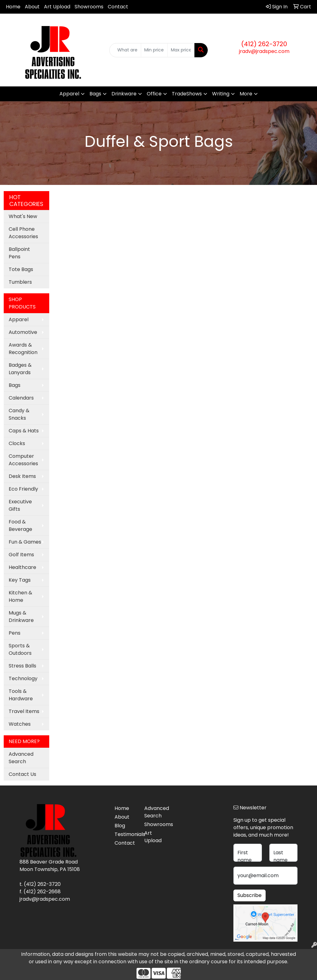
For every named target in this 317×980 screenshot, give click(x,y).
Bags (95, 94)
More (246, 94)
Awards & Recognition (23, 349)
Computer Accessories (23, 460)
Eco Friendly (23, 489)
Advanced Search (21, 758)
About (32, 7)
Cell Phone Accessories (23, 233)
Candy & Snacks (19, 414)
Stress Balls (22, 666)
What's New (23, 216)
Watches (20, 724)
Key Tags (20, 580)
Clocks (17, 443)
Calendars (21, 398)
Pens (15, 633)
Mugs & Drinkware (21, 617)
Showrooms (89, 7)
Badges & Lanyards (20, 369)
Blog (120, 826)
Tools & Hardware (21, 695)
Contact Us (22, 774)
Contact (118, 7)
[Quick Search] (125, 50)
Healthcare (22, 567)
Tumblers (20, 282)
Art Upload (57, 7)
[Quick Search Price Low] (154, 50)
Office (154, 94)
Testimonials (126, 834)
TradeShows (187, 94)
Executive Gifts (20, 505)
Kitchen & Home (20, 596)
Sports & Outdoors (20, 649)
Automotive (23, 332)
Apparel (69, 94)
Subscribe (250, 895)
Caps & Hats (24, 431)
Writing (221, 94)
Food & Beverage (20, 525)
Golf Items (21, 555)
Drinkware (124, 94)
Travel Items (24, 711)
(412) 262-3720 (264, 44)
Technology (23, 678)
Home (13, 7)
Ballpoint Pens (19, 253)
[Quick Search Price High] (181, 50)
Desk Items (22, 476)
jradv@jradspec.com (264, 51)
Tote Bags (21, 269)
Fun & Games (25, 542)
